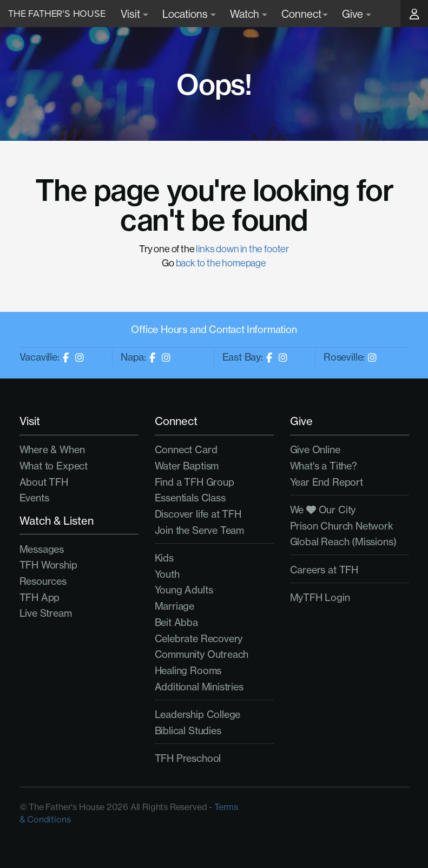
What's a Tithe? (324, 466)
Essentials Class (190, 498)
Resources (43, 581)
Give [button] (357, 14)
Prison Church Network (342, 526)
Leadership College (198, 714)
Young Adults (184, 590)
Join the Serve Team (200, 530)
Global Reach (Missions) (343, 542)
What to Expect (54, 466)
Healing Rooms (188, 671)
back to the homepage (221, 263)
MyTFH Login (320, 598)
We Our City (323, 510)
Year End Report (327, 482)
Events (34, 498)
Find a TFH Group (195, 482)
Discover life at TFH (198, 514)
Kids (164, 558)
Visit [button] (134, 14)
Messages (42, 549)
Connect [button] (305, 14)
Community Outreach (202, 654)
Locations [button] (189, 14)
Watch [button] (249, 14)
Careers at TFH (324, 570)
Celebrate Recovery (199, 639)
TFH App (40, 598)
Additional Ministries (199, 687)
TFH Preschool (188, 758)
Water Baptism (187, 466)
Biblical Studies (188, 731)
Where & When (52, 450)
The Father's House (57, 14)
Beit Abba (176, 622)
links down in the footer (242, 249)
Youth (167, 574)
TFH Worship (48, 565)
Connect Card (186, 450)
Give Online (315, 450)
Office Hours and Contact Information (214, 329)
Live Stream (46, 613)
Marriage (175, 606)
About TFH (44, 482)
